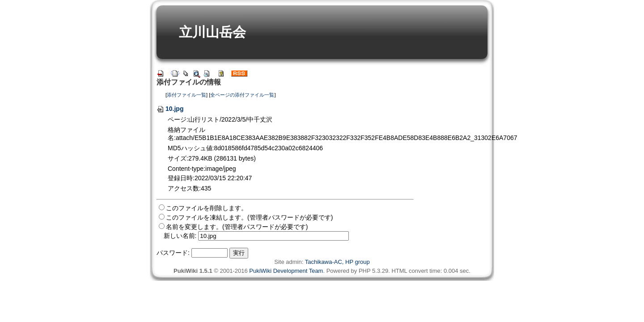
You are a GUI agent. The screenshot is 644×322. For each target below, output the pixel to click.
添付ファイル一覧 (186, 95)
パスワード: (173, 253)
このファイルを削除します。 (207, 208)
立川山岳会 (212, 32)
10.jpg (170, 109)
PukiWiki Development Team (286, 271)
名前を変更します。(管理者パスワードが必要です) (237, 227)
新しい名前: (180, 236)
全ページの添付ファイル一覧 (242, 95)
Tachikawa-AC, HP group (337, 262)
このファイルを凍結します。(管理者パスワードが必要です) (249, 217)
